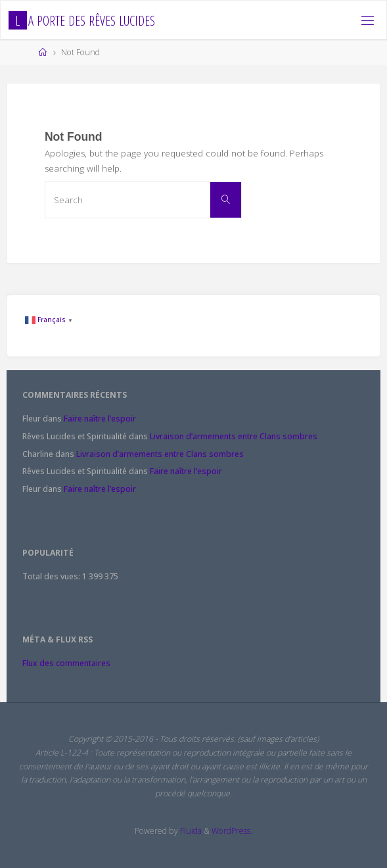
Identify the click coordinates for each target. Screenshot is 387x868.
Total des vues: (52, 576)
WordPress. (232, 831)
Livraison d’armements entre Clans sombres (234, 436)
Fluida (190, 831)
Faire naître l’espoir (100, 419)
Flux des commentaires (66, 663)
